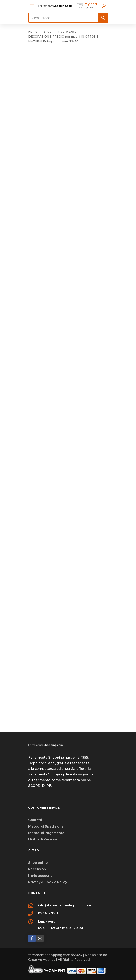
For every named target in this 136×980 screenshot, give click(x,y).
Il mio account (40, 876)
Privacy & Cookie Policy (48, 882)
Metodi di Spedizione (46, 826)
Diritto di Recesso (43, 839)
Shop (47, 32)
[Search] (103, 18)
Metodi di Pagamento (46, 833)
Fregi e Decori (68, 32)
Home (33, 32)
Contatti (35, 820)
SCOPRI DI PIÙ (40, 786)
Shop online (38, 863)
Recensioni (37, 869)
